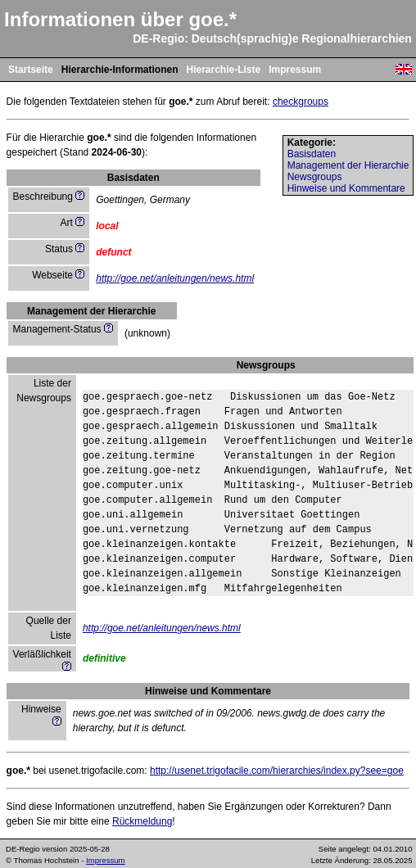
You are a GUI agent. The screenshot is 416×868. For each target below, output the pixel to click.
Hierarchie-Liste (223, 70)
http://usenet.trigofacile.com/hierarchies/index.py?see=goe (277, 771)
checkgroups (301, 102)
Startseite (31, 70)
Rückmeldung (142, 821)
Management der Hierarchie (348, 165)
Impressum (295, 70)
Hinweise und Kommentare (346, 188)
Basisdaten (312, 154)
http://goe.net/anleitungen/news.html (175, 278)
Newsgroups (315, 177)
